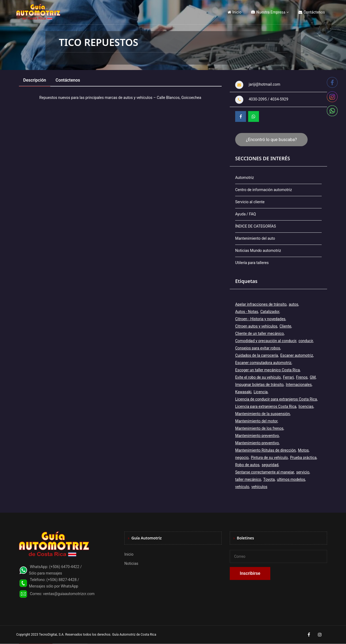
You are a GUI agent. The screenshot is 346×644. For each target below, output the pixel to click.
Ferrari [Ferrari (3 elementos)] (288, 377)
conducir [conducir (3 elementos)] (306, 341)
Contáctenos (312, 12)
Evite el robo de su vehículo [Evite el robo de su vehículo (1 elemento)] (258, 377)
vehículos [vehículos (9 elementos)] (259, 487)
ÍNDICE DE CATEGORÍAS (256, 226)
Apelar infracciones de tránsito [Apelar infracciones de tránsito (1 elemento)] (261, 304)
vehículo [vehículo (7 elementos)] (242, 487)
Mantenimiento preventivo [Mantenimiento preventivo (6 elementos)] (257, 443)
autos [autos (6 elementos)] (293, 304)
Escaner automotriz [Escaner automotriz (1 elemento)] (297, 355)
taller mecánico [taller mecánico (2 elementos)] (248, 479)
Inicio (235, 12)
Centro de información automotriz (264, 190)
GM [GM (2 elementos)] (313, 377)
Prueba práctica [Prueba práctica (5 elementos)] (303, 458)
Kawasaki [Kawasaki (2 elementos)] (243, 392)
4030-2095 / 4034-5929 (268, 99)
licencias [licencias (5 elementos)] (306, 406)
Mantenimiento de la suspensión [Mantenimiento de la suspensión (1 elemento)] (262, 414)
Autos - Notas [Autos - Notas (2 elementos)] (247, 312)
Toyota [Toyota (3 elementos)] (269, 479)
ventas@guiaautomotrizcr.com (69, 594)
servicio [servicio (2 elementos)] (303, 472)
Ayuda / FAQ (246, 214)
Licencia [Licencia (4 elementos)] (261, 392)
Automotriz (244, 178)
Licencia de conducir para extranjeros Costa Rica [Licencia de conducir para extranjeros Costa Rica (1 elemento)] (276, 399)
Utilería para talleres (252, 263)
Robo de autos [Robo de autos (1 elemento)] (247, 465)
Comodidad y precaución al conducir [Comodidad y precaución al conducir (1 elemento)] (266, 341)
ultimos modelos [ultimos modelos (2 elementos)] (291, 479)
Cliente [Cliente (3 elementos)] (285, 326)
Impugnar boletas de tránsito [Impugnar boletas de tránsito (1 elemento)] (259, 385)
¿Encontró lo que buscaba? (271, 140)
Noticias (131, 563)
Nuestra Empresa (268, 12)
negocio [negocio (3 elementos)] (242, 458)
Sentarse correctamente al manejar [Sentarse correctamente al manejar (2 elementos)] (265, 472)
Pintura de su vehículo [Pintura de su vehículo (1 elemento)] (269, 458)
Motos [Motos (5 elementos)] (303, 450)
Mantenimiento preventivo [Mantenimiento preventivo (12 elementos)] (257, 436)
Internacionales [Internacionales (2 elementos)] (299, 385)
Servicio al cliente (250, 202)
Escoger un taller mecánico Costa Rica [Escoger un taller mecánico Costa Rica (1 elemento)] (267, 370)
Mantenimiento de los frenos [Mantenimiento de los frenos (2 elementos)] (259, 428)
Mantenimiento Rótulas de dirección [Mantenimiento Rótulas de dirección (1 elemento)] (265, 450)
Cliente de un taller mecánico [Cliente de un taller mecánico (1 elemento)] (259, 333)
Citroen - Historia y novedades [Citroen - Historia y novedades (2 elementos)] (260, 319)
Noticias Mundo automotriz (258, 251)
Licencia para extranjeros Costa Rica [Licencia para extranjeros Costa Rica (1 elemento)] (266, 406)
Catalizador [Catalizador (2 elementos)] (270, 312)
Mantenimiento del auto (255, 238)
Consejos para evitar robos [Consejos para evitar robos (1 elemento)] (258, 348)
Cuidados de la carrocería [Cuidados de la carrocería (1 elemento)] (257, 355)
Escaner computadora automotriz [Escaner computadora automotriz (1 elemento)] (263, 363)
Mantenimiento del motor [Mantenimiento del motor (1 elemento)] (256, 421)
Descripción (35, 80)
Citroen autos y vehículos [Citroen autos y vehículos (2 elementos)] (256, 326)
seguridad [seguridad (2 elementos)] (270, 465)
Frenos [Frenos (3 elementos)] (302, 377)
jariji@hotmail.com (265, 84)
